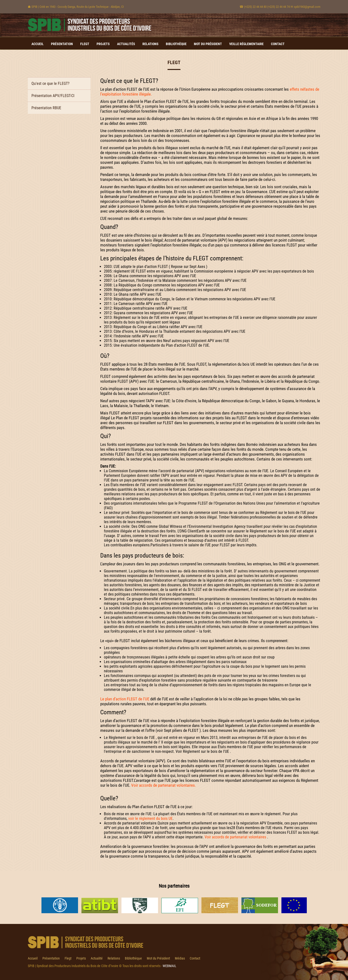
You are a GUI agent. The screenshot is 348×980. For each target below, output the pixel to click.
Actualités (126, 44)
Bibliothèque (176, 44)
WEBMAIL (169, 966)
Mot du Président (208, 44)
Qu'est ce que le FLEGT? (50, 83)
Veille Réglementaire (246, 44)
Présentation (62, 44)
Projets (103, 44)
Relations (150, 44)
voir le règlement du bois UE (150, 818)
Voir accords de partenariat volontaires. (164, 785)
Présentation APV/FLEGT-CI (53, 96)
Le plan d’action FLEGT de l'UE (125, 699)
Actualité (97, 958)
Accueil (38, 44)
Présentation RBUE (46, 108)
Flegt (85, 44)
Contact (278, 44)
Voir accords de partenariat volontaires (235, 837)
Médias (180, 958)
